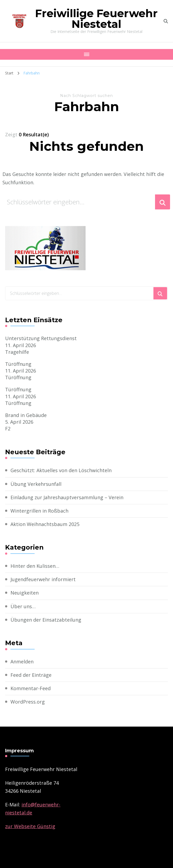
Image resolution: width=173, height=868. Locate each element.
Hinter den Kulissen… (35, 566)
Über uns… (23, 606)
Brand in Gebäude (26, 415)
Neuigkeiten (25, 593)
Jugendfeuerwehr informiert (43, 579)
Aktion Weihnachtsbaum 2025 (45, 524)
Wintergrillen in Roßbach (39, 511)
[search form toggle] (166, 21)
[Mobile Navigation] (86, 54)
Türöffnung (18, 364)
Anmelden (22, 662)
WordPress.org (28, 702)
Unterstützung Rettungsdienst (41, 338)
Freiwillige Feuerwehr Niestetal (96, 19)
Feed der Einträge (31, 675)
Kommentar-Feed (31, 688)
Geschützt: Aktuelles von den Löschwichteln (61, 470)
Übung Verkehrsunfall (36, 484)
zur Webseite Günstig (30, 826)
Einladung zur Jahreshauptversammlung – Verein (67, 497)
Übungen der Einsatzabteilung (46, 620)
